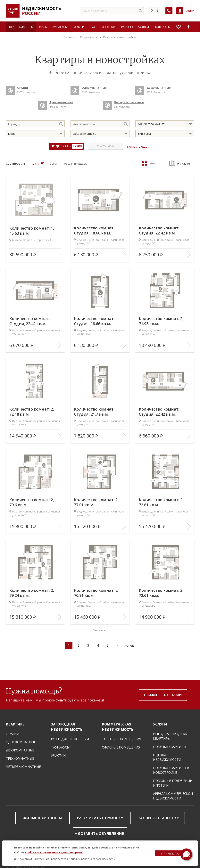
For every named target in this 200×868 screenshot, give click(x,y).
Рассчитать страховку (100, 818)
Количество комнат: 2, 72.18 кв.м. (32, 412)
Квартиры (16, 724)
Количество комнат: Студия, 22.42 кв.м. (159, 231)
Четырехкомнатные (23, 767)
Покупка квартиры (170, 747)
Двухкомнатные (20, 750)
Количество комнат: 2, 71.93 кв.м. (161, 321)
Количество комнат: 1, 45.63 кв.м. (32, 231)
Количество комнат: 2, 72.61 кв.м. (161, 502)
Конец (129, 645)
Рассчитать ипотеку (158, 818)
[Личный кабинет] (180, 11)
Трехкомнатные (20, 758)
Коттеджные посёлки (70, 739)
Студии (13, 734)
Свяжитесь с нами (163, 695)
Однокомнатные (21, 742)
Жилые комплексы (42, 818)
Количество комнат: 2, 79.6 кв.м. (32, 502)
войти (190, 11)
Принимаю (170, 853)
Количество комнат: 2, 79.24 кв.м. (32, 593)
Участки (58, 756)
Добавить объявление (101, 833)
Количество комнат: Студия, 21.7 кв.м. (94, 412)
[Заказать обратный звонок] (169, 11)
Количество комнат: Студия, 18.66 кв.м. (94, 231)
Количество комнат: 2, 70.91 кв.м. (96, 593)
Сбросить (105, 146)
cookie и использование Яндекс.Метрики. (54, 852)
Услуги (160, 724)
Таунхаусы (60, 747)
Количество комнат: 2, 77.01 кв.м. (96, 502)
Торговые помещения (122, 739)
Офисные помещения (121, 747)
